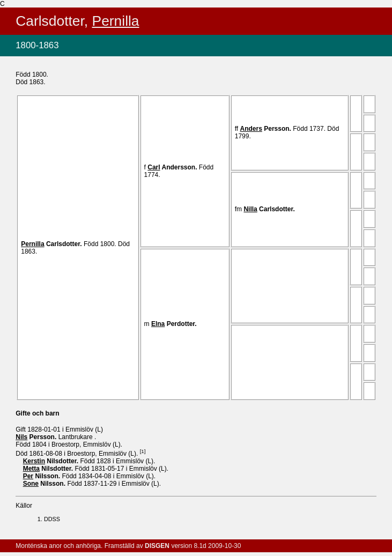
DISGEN (157, 546)
